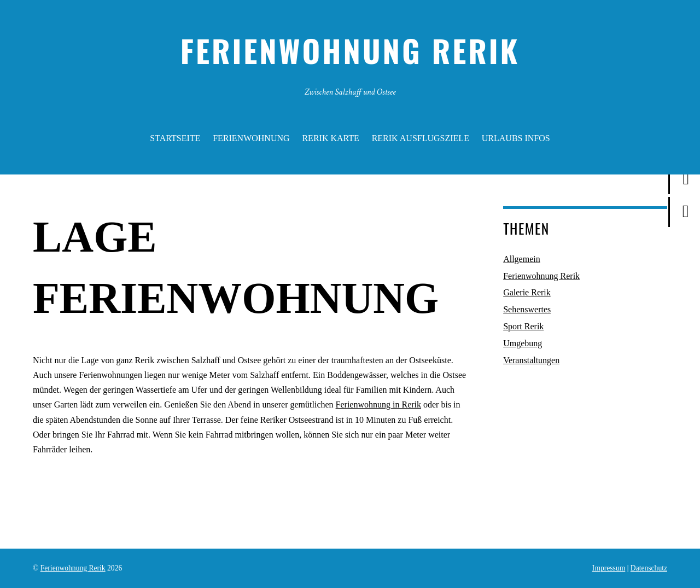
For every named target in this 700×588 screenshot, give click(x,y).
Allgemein (522, 259)
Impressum (609, 568)
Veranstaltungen (531, 360)
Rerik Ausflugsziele (421, 138)
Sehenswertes (527, 309)
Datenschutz (649, 568)
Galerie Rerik (527, 292)
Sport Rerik (523, 326)
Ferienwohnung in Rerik (378, 404)
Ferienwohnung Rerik (541, 276)
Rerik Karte (330, 138)
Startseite (175, 138)
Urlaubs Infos (516, 138)
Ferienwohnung (251, 138)
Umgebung (523, 343)
